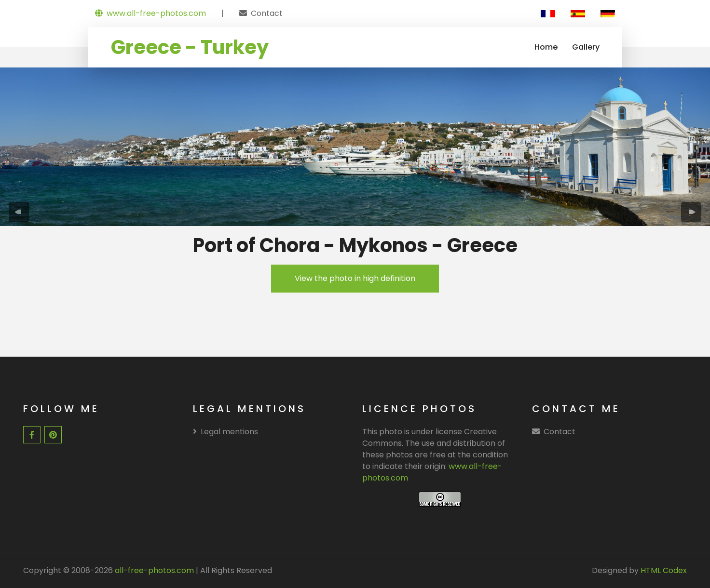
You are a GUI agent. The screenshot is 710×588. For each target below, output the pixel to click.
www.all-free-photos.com (150, 13)
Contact (267, 13)
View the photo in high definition (355, 278)
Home (546, 47)
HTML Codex (664, 570)
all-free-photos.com (153, 570)
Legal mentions (225, 432)
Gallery (586, 47)
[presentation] (19, 212)
